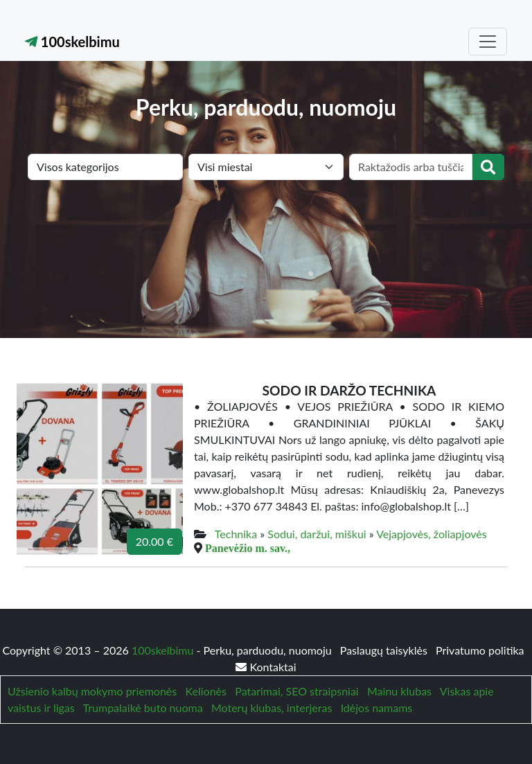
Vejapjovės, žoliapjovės (431, 534)
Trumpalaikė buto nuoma (143, 708)
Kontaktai (266, 667)
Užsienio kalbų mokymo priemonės (92, 691)
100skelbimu (72, 42)
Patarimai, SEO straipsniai (296, 691)
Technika (236, 534)
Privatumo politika (480, 650)
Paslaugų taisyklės (385, 650)
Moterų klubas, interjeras (272, 708)
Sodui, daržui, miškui (317, 534)
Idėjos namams (377, 708)
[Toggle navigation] (488, 42)
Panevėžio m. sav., (248, 548)
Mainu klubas (399, 691)
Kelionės (206, 691)
